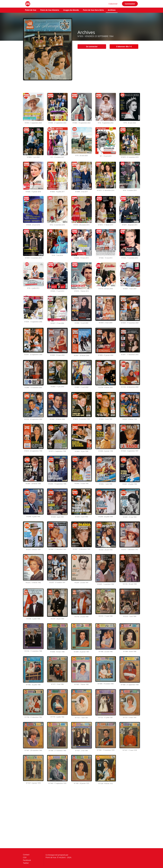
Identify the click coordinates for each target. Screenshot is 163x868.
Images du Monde (71, 10)
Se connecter (92, 46)
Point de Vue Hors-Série (93, 10)
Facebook (27, 860)
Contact (26, 855)
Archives (112, 10)
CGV (25, 857)
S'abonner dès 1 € (124, 46)
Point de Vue (31, 10)
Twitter (26, 863)
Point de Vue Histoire (50, 10)
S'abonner (113, 4)
